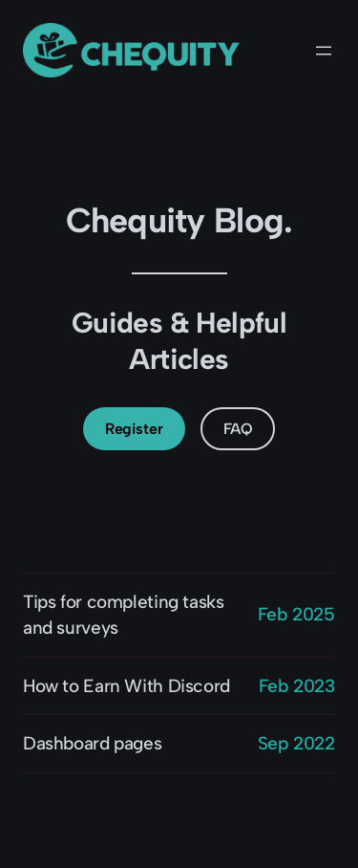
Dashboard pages (92, 743)
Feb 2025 (296, 614)
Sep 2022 (296, 743)
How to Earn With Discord (126, 686)
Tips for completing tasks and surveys (124, 615)
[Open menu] (324, 51)
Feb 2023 (297, 686)
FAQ (238, 429)
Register (134, 429)
